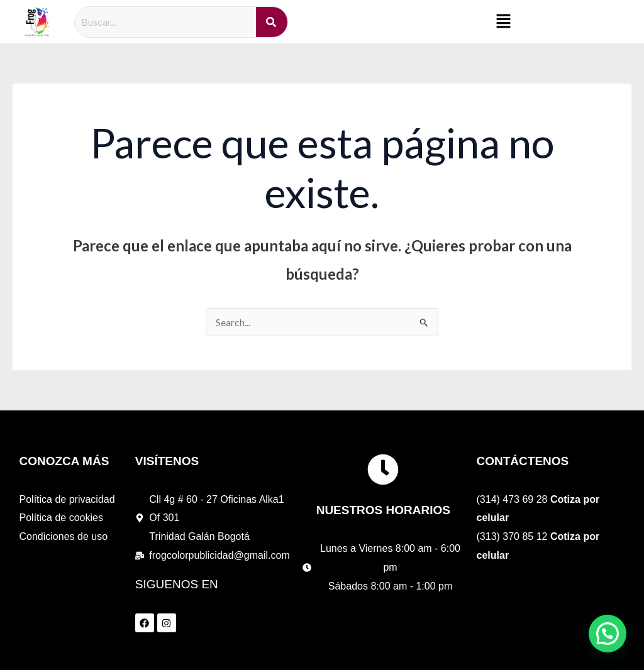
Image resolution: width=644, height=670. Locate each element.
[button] (504, 22)
